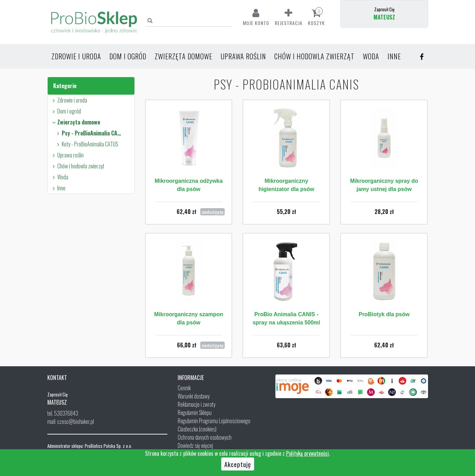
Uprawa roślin (243, 56)
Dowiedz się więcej (195, 445)
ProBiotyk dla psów (384, 314)
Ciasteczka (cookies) (197, 429)
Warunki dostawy (194, 396)
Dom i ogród (128, 56)
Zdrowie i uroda (76, 56)
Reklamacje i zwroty (197, 404)
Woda (371, 56)
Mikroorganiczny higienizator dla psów (287, 185)
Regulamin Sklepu (195, 413)
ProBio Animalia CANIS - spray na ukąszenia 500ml (287, 318)
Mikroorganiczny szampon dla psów (189, 318)
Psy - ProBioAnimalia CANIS (89, 133)
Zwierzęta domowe (183, 56)
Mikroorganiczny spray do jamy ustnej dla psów (384, 185)
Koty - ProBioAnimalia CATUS (87, 144)
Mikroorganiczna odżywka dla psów (189, 185)
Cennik (184, 388)
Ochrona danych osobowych (205, 437)
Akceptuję (238, 464)
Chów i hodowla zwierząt (314, 56)
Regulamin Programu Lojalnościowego (214, 421)
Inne (394, 56)
